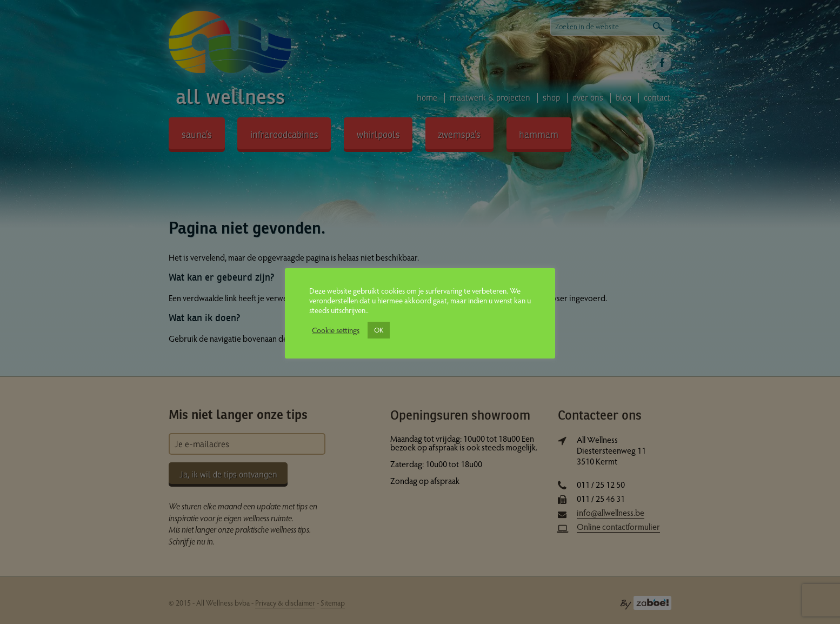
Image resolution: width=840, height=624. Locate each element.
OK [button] (379, 330)
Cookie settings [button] (336, 330)
